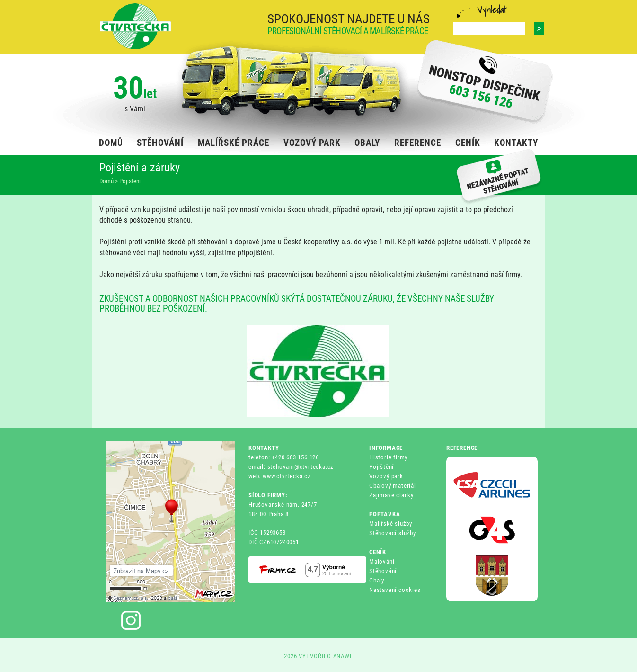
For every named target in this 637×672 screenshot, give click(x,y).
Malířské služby (391, 524)
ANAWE (343, 656)
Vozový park (386, 476)
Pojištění (381, 467)
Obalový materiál (393, 486)
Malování (382, 561)
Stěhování (383, 571)
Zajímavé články (391, 495)
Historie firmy (388, 457)
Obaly (377, 580)
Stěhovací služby (393, 533)
